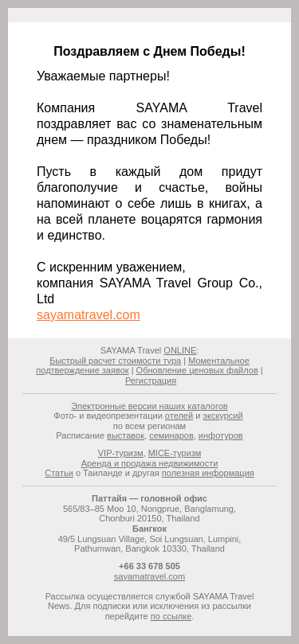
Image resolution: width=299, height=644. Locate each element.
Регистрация (151, 381)
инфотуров (221, 435)
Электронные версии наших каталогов (149, 406)
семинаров (171, 435)
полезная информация (208, 473)
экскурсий (222, 416)
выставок (126, 435)
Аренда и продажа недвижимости (150, 463)
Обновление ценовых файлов (197, 370)
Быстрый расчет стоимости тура (115, 361)
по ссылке (171, 616)
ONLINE (180, 350)
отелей (179, 416)
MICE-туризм (175, 453)
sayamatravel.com (89, 315)
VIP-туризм (121, 453)
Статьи (59, 473)
